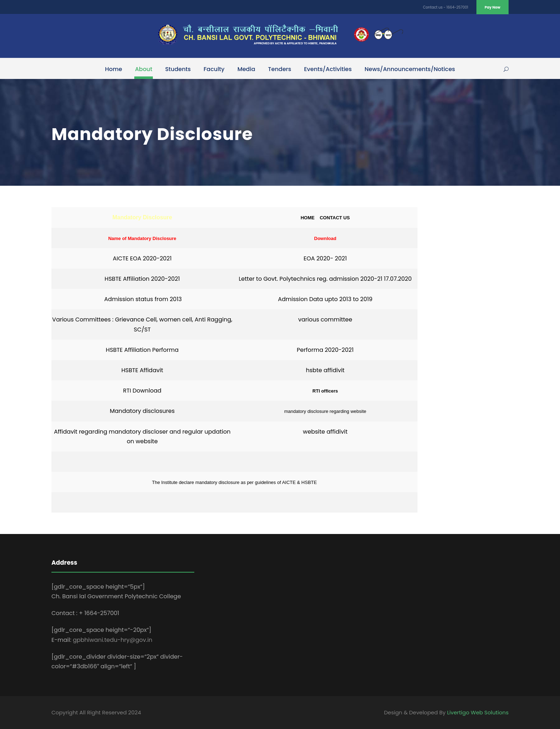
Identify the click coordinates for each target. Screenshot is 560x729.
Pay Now (492, 7)
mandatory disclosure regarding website (325, 411)
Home (114, 69)
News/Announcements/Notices (410, 69)
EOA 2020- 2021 (325, 258)
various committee (325, 319)
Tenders (280, 69)
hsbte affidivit (325, 370)
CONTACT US (335, 218)
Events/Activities (328, 69)
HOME (310, 218)
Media (246, 69)
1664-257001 (457, 7)
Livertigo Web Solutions (478, 712)
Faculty (214, 69)
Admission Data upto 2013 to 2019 (325, 299)
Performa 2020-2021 (325, 350)
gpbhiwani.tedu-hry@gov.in (113, 640)
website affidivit (325, 432)
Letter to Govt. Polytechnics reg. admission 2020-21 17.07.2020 (325, 279)
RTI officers (325, 391)
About (144, 69)
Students (178, 69)
